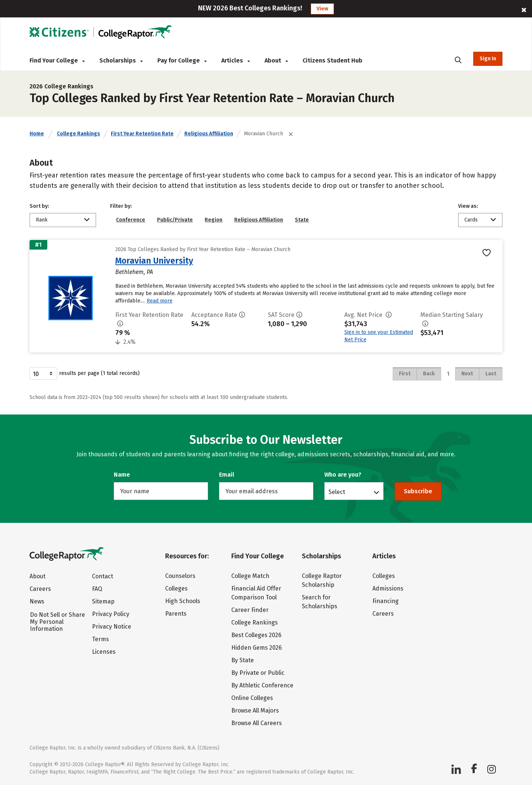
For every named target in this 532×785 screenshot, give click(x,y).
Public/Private (175, 220)
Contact (103, 576)
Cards (471, 220)
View (322, 9)
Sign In (488, 59)
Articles (236, 60)
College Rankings (79, 134)
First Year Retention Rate (142, 134)
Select (337, 492)
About (276, 60)
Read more (160, 301)
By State (243, 660)
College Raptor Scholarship (322, 580)
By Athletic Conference (262, 685)
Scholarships (121, 60)
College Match (250, 576)
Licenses (104, 652)
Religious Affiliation (209, 134)
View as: (468, 206)
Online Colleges (252, 698)
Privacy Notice (112, 627)
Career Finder (250, 610)
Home (37, 134)
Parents (176, 614)
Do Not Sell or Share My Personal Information (57, 622)
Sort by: (39, 206)
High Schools (183, 601)
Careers (40, 589)
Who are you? (343, 475)
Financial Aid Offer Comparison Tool (256, 593)
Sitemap (103, 601)
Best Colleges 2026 (256, 635)
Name (122, 475)
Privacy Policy (111, 614)
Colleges (176, 588)
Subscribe (418, 491)
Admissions (388, 588)
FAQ (97, 589)
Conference (131, 220)
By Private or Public (258, 673)
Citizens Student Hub (332, 60)
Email (227, 475)
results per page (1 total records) (85, 373)
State (302, 220)
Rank (42, 220)
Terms (100, 639)
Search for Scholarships (320, 602)
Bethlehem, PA (134, 272)
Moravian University (154, 261)
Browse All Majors (255, 710)
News (37, 601)
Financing (386, 601)
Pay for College (182, 60)
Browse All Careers (257, 723)
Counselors (180, 576)
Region (214, 220)
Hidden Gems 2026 (257, 648)
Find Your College (57, 60)
